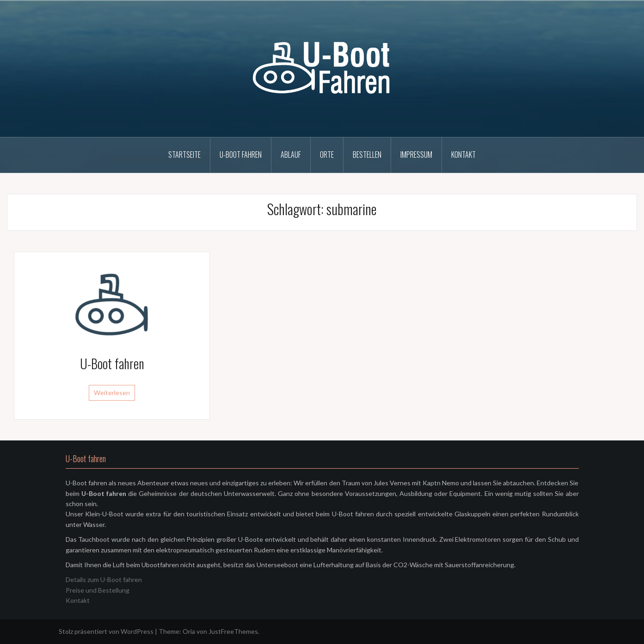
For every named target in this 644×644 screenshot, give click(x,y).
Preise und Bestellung (98, 590)
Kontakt (463, 155)
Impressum (416, 155)
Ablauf (291, 155)
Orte (327, 155)
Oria (189, 631)
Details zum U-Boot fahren (104, 579)
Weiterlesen (112, 393)
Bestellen (367, 155)
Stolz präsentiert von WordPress (106, 631)
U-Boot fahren (241, 155)
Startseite (184, 155)
